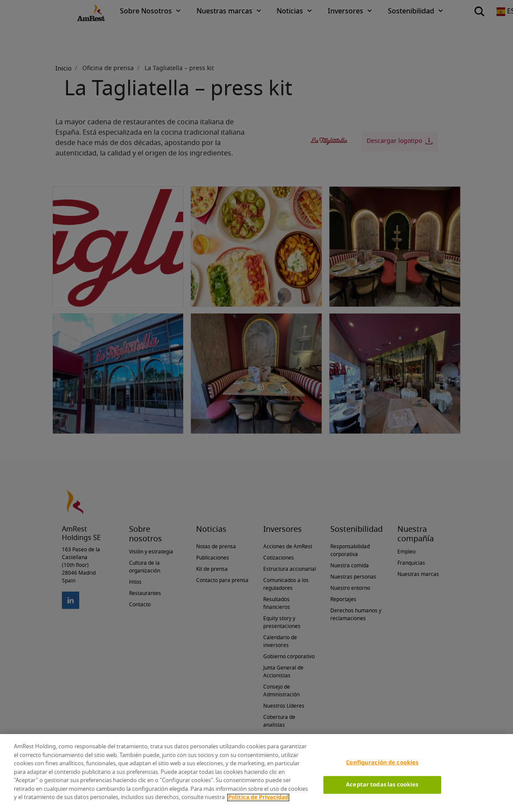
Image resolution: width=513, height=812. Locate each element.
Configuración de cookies (382, 763)
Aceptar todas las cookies (382, 785)
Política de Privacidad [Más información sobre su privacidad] (258, 797)
